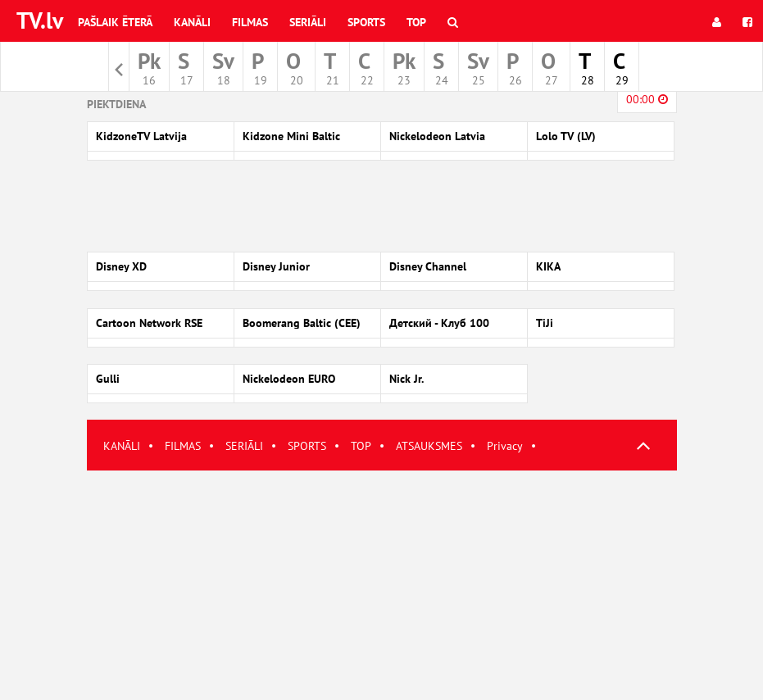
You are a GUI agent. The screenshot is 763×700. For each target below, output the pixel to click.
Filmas (250, 22)
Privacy (505, 446)
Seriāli (308, 22)
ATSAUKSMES (429, 446)
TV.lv (40, 20)
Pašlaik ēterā (115, 22)
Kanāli (192, 22)
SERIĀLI (244, 446)
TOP (361, 446)
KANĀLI (122, 446)
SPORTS (307, 446)
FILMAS (183, 446)
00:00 (647, 99)
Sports (366, 22)
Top (416, 22)
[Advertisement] (382, 585)
